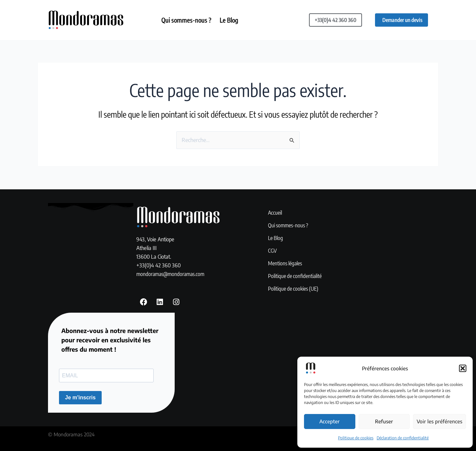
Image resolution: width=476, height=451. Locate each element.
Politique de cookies (356, 438)
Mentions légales (286, 263)
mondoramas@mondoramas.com (172, 273)
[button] (463, 368)
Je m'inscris (80, 397)
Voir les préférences (439, 421)
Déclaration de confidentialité (403, 438)
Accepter (329, 421)
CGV (273, 250)
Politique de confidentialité (296, 276)
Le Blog (232, 20)
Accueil (275, 212)
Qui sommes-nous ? (187, 20)
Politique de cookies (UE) (294, 288)
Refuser (384, 421)
